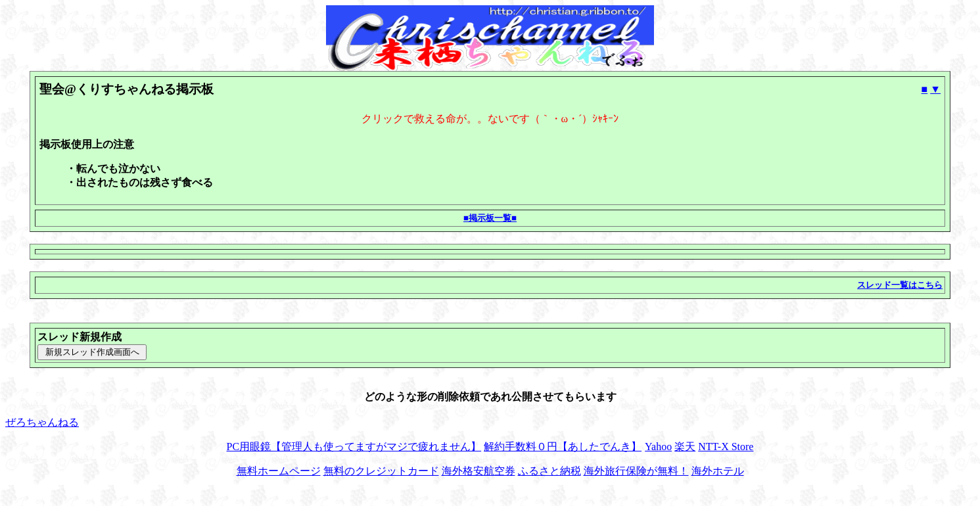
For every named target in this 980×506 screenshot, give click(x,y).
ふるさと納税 (549, 471)
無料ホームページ (279, 471)
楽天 (685, 447)
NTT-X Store (726, 447)
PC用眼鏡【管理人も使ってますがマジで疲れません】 (354, 447)
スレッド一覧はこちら (900, 285)
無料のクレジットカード (381, 471)
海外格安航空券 (478, 471)
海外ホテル (718, 471)
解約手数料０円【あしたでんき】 (563, 447)
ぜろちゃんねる (42, 422)
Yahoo (658, 447)
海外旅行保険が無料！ (636, 471)
